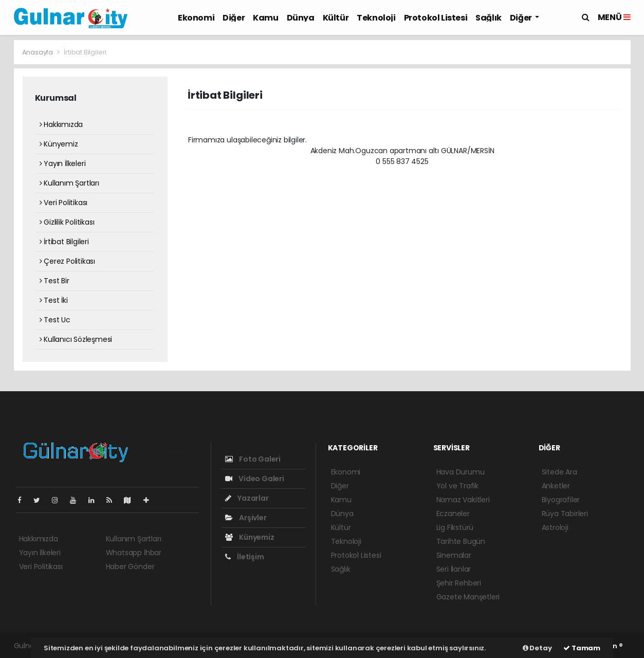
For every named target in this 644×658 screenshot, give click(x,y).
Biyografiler (561, 500)
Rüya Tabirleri (565, 514)
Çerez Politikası (68, 261)
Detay (537, 648)
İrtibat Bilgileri (85, 52)
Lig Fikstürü (455, 527)
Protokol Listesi (436, 18)
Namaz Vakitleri (463, 500)
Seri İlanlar (454, 569)
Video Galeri (255, 479)
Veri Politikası (64, 203)
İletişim (245, 557)
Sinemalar (454, 555)
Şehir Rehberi (459, 583)
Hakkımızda (61, 124)
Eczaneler (453, 514)
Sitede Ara (559, 472)
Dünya (301, 18)
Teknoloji (376, 18)
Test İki (54, 300)
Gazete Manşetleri (468, 597)
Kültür (336, 18)
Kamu (265, 18)
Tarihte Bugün (461, 541)
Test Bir (54, 281)
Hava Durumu (461, 472)
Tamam (582, 648)
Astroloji (555, 527)
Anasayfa (38, 52)
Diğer (234, 18)
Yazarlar (247, 498)
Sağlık (489, 18)
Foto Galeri (253, 459)
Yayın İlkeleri (63, 163)
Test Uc (55, 320)
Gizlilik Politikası (67, 222)
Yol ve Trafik (458, 486)
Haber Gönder (130, 566)
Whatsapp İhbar (134, 553)
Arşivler (246, 518)
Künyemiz (59, 144)
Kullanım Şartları (69, 183)
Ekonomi (196, 18)
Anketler (556, 486)
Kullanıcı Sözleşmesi (76, 339)
